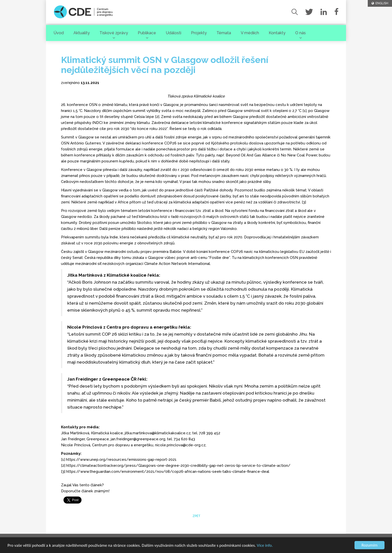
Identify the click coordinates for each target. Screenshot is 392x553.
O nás (300, 33)
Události (173, 33)
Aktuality (82, 33)
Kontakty (277, 33)
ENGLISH (380, 3)
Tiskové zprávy (114, 33)
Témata (224, 33)
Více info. (265, 545)
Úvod (59, 33)
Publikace (147, 33)
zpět (196, 516)
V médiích (250, 33)
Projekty (199, 33)
